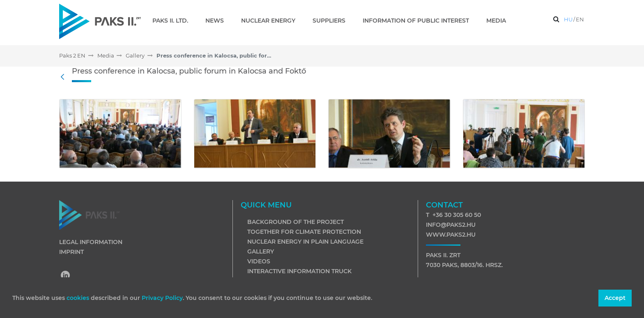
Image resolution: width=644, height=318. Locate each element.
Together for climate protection (304, 232)
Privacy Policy (162, 298)
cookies (79, 298)
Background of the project (296, 222)
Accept (615, 298)
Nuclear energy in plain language (305, 242)
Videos (259, 261)
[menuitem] (174, 21)
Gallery (261, 251)
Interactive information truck (299, 271)
